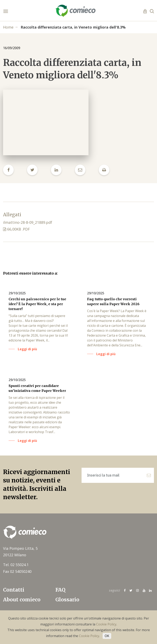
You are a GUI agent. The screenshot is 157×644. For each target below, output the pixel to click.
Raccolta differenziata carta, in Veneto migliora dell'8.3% (73, 27)
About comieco (22, 600)
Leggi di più (28, 349)
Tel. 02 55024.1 (16, 565)
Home (8, 27)
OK (107, 636)
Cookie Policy (106, 624)
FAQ (60, 591)
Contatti (14, 591)
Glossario (67, 600)
